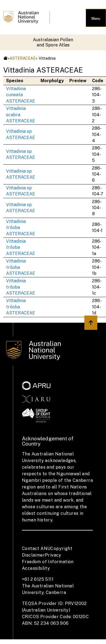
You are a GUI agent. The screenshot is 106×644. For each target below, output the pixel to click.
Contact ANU (36, 548)
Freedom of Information (48, 562)
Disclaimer (33, 555)
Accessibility (36, 568)
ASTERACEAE (23, 58)
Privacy (53, 555)
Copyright (61, 548)
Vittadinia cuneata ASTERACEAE (21, 95)
